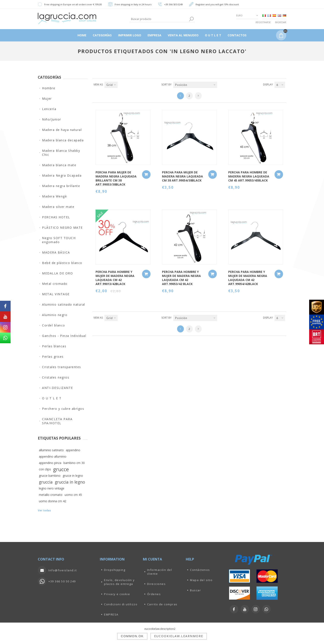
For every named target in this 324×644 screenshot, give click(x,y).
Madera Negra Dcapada (62, 175)
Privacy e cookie (117, 594)
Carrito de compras (162, 604)
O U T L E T (52, 398)
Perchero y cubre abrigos (63, 409)
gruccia (46, 482)
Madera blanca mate (59, 165)
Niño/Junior (52, 119)
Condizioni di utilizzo (121, 604)
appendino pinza (50, 463)
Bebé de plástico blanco (62, 263)
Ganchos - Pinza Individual (64, 336)
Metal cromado (55, 284)
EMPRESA (111, 614)
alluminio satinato (51, 450)
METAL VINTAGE (56, 294)
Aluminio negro (55, 315)
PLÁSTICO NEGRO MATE (62, 228)
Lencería (49, 109)
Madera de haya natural (62, 130)
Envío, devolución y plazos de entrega (119, 582)
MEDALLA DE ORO (57, 273)
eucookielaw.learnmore (179, 636)
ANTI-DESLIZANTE (58, 388)
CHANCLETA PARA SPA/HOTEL (57, 421)
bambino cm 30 (74, 463)
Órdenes (154, 594)
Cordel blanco (54, 325)
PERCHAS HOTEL (56, 217)
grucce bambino (50, 476)
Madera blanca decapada (63, 140)
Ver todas (44, 510)
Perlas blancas (54, 346)
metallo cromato (51, 495)
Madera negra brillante (61, 186)
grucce (61, 469)
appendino (73, 450)
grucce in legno (73, 476)
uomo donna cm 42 (53, 501)
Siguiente (198, 96)
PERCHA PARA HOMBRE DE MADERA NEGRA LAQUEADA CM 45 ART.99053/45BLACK (249, 176)
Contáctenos (200, 570)
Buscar (195, 590)
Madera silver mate (58, 207)
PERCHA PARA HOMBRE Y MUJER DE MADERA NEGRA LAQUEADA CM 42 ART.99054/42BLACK (248, 278)
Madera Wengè (54, 196)
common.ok (132, 636)
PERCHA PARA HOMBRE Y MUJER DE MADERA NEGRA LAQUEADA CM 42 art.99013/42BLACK (115, 278)
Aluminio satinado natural (64, 304)
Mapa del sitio (201, 580)
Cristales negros (56, 377)
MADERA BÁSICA (56, 252)
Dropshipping (115, 570)
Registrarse (263, 22)
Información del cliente (160, 572)
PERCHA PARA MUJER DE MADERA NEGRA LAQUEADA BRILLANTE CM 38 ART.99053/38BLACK (116, 178)
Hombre (49, 88)
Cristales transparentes (62, 367)
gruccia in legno (70, 482)
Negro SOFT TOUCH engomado (59, 240)
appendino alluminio (53, 456)
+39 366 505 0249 (173, 4)
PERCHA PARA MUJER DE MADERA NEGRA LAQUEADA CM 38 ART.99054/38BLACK (182, 176)
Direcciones (156, 584)
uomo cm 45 (73, 495)
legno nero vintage (52, 488)
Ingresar (281, 22)
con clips (45, 469)
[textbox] (159, 19)
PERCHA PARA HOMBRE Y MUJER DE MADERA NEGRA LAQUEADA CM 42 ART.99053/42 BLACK (181, 278)
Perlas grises (53, 357)
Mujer (47, 99)
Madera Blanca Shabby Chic (61, 153)
